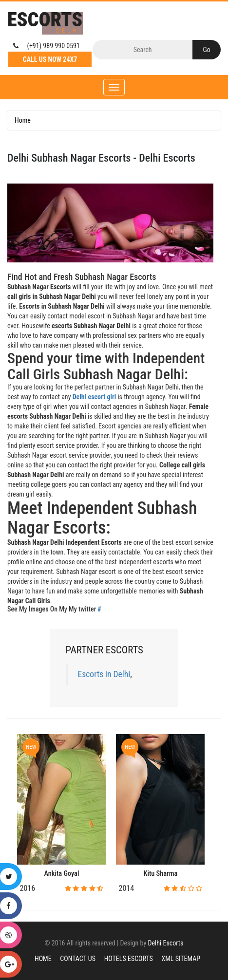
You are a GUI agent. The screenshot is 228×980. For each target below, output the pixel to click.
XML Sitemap (181, 959)
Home (23, 120)
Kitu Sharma (161, 874)
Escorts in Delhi (104, 674)
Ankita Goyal (61, 874)
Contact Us (78, 959)
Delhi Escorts (165, 943)
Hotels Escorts (129, 959)
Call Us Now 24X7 (50, 59)
